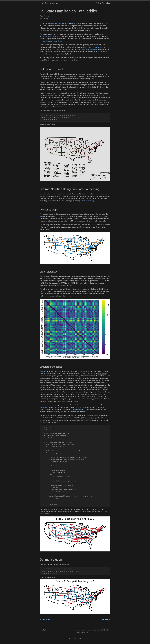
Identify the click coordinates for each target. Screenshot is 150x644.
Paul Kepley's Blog (49, 3)
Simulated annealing (47, 371)
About (108, 3)
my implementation (77, 409)
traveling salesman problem (52, 41)
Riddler (46, 16)
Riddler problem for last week (61, 23)
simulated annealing (87, 201)
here (77, 60)
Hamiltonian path (45, 36)
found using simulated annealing (88, 49)
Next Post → (106, 619)
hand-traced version (96, 47)
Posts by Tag (100, 3)
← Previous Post (45, 619)
